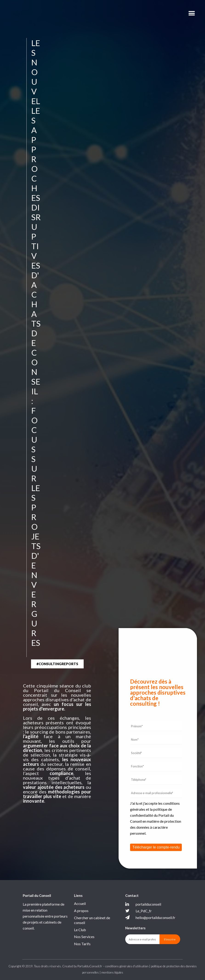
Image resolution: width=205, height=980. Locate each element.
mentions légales (112, 972)
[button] (57, 664)
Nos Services (84, 937)
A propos (81, 911)
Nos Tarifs (82, 944)
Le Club (80, 930)
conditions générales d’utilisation (127, 966)
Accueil (80, 903)
